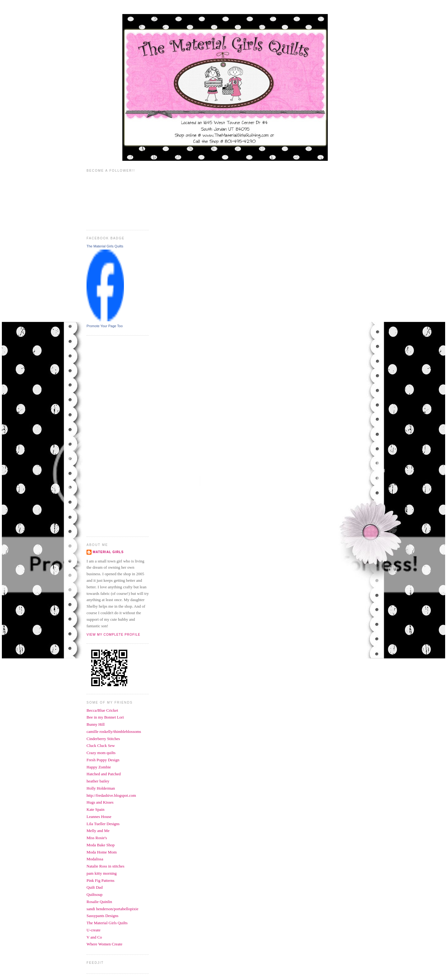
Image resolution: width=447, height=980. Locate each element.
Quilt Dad (95, 887)
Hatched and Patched (104, 774)
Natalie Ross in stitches (106, 866)
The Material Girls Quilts (105, 246)
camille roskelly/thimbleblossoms (114, 731)
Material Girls (108, 552)
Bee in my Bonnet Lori (105, 717)
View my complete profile (113, 635)
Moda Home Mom (102, 852)
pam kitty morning (102, 873)
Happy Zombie (99, 767)
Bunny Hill (96, 724)
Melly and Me (98, 831)
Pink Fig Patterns (101, 880)
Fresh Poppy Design (103, 760)
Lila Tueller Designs (103, 824)
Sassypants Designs (102, 916)
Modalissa (95, 859)
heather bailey (98, 781)
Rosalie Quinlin (99, 902)
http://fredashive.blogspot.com (111, 795)
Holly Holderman (101, 788)
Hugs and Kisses (100, 802)
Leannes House (99, 817)
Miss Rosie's (97, 838)
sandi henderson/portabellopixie (112, 909)
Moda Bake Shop (101, 845)
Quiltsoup (94, 894)
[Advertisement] (111, 435)
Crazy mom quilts (101, 753)
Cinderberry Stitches (103, 739)
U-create (94, 930)
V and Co (94, 937)
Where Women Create (104, 944)
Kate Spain (95, 809)
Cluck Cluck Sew (101, 746)
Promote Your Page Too (105, 326)
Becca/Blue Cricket (102, 710)
